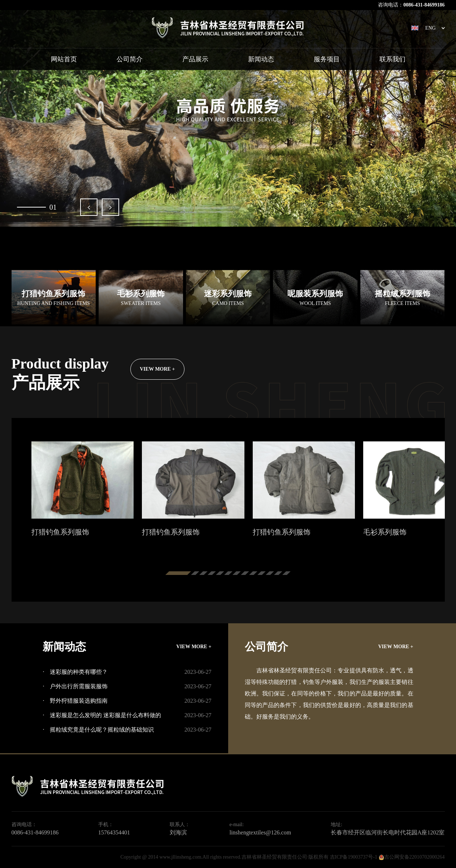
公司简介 (130, 59)
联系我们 (392, 59)
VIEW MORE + (157, 369)
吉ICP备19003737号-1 (354, 857)
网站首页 (64, 59)
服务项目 (327, 59)
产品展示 (195, 59)
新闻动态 (261, 59)
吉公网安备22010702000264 (414, 857)
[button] (89, 207)
